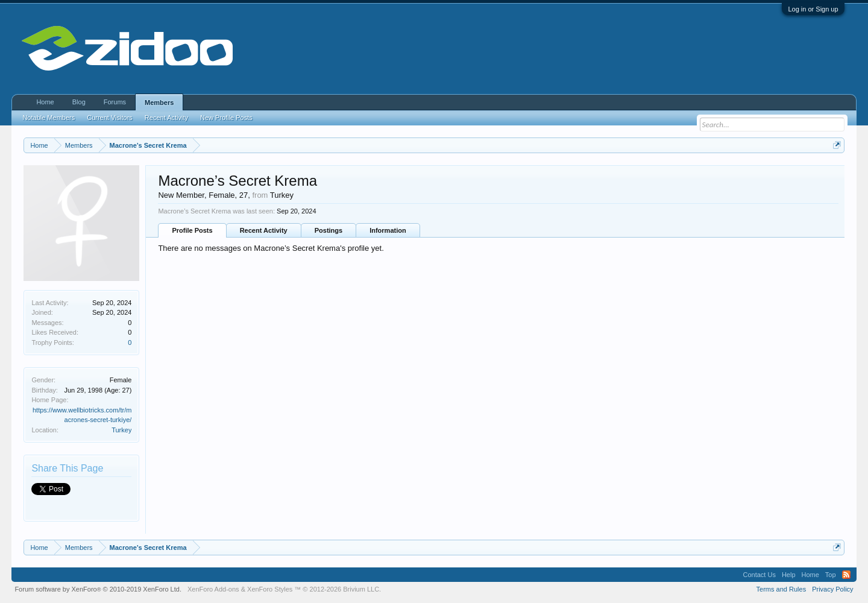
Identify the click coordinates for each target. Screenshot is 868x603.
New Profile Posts (226, 118)
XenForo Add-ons (213, 589)
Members (159, 103)
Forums (115, 102)
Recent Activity (264, 230)
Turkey (121, 430)
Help (789, 575)
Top (831, 575)
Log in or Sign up (813, 9)
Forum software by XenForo (98, 589)
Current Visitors (110, 118)
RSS (846, 575)
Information (388, 230)
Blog (79, 102)
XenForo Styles (270, 589)
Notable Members (49, 118)
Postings (329, 230)
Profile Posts (192, 230)
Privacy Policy (832, 589)
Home (45, 102)
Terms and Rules (782, 589)
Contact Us (759, 575)
